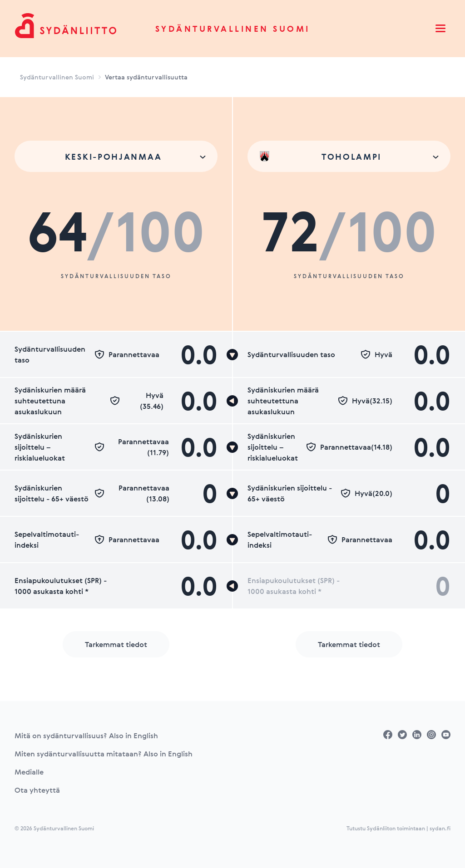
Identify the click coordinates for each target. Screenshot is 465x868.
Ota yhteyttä (37, 790)
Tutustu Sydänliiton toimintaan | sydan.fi (398, 828)
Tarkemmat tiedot (116, 644)
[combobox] (116, 156)
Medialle (29, 772)
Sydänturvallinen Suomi (233, 29)
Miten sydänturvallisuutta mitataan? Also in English (104, 754)
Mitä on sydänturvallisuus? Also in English (86, 736)
